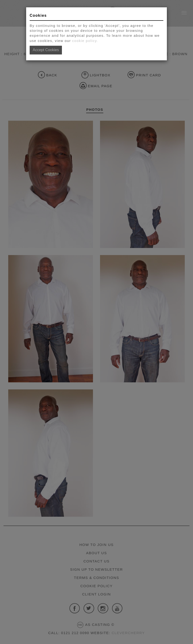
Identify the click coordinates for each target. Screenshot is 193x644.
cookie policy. (85, 41)
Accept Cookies (46, 50)
